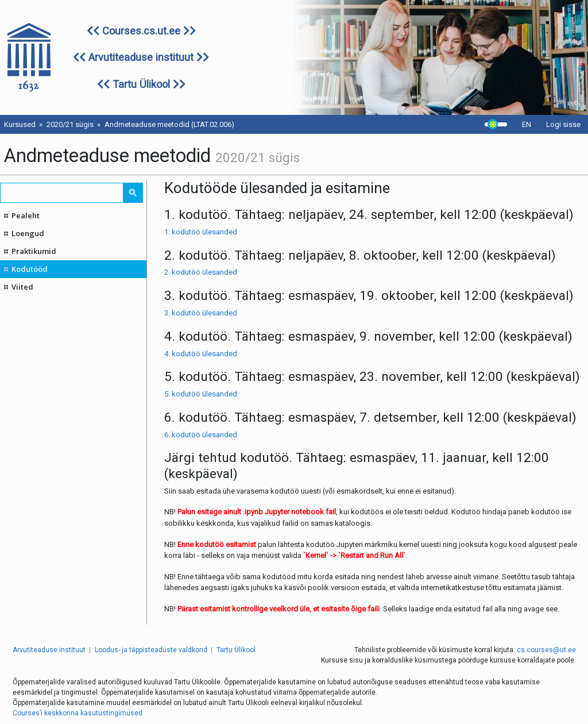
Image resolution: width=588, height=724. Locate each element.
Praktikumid (34, 251)
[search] (62, 193)
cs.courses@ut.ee (546, 650)
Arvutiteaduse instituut (141, 57)
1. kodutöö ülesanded (201, 232)
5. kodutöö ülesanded (201, 394)
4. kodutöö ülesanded (201, 354)
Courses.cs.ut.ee (141, 31)
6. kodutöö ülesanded (201, 435)
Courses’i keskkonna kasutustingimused (78, 713)
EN (527, 124)
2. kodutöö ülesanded (201, 272)
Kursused (20, 124)
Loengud (28, 233)
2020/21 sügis (70, 124)
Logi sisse (563, 124)
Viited (22, 287)
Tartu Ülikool (141, 84)
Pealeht (26, 215)
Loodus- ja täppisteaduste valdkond (151, 650)
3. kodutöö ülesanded (201, 313)
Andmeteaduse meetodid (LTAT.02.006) (169, 124)
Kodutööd (30, 269)
